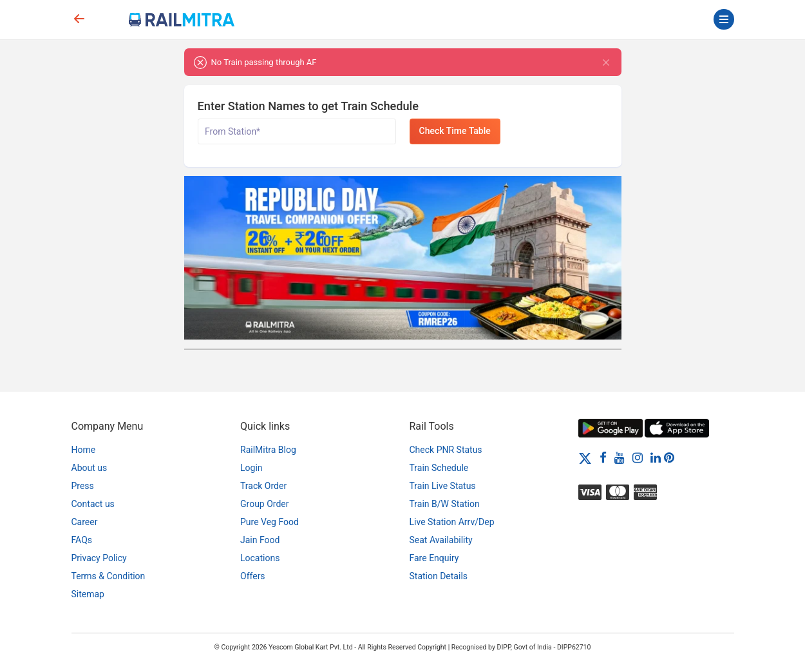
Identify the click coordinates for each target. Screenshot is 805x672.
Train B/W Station (445, 504)
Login (251, 468)
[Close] (606, 62)
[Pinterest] (669, 457)
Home (84, 450)
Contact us (93, 504)
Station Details (439, 576)
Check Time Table (455, 131)
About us (90, 468)
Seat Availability (441, 540)
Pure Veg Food (270, 522)
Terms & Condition (109, 576)
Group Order (265, 504)
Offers (253, 576)
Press (83, 486)
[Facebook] (603, 457)
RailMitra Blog (268, 450)
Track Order (263, 486)
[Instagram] (638, 457)
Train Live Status (443, 486)
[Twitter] (585, 457)
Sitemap (88, 594)
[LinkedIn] (656, 457)
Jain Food (260, 540)
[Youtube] (620, 457)
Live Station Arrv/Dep (452, 522)
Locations (260, 558)
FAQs (82, 540)
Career (85, 522)
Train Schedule (439, 468)
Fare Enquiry (434, 558)
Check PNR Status (446, 450)
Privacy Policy (99, 558)
